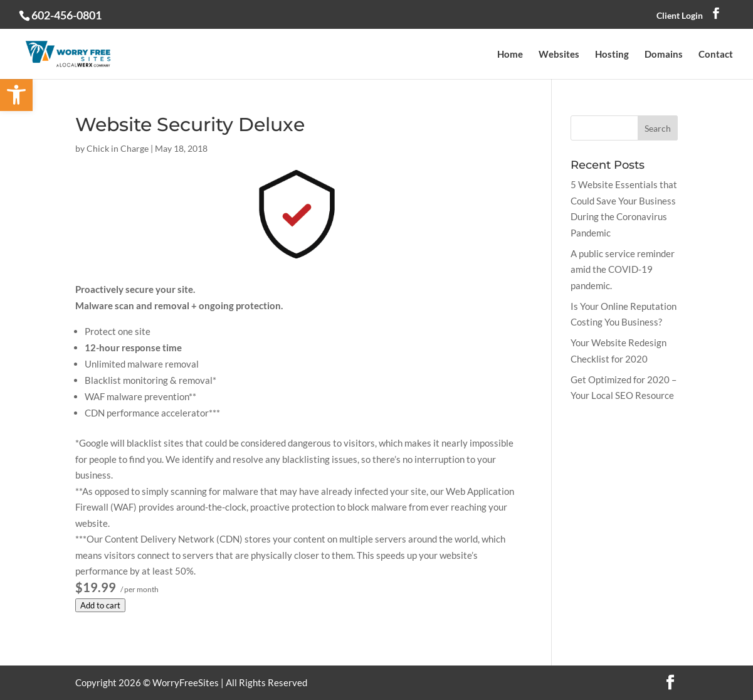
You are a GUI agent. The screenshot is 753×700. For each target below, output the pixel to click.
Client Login (680, 15)
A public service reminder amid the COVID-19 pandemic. (623, 269)
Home (510, 55)
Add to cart (100, 605)
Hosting (612, 55)
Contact (716, 55)
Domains (664, 55)
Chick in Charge (118, 148)
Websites (559, 55)
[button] (16, 95)
